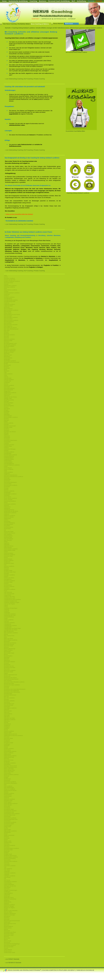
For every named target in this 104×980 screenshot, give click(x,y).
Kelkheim (6, 568)
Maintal (6, 634)
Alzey (5, 289)
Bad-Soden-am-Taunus (10, 328)
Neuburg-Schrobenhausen (11, 679)
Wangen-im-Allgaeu (9, 908)
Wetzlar (6, 929)
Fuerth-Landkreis (9, 469)
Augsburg (7, 303)
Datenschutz (60, 19)
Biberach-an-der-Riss (10, 349)
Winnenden (7, 938)
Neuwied (6, 699)
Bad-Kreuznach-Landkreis (11, 320)
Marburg (6, 647)
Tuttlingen (7, 874)
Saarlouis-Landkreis (9, 799)
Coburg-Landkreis (9, 380)
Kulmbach (7, 588)
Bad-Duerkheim (8, 309)
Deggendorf (7, 391)
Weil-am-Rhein (8, 912)
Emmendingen (8, 416)
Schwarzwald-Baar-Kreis (11, 819)
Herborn (6, 520)
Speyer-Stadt (8, 841)
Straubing (7, 847)
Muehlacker (7, 665)
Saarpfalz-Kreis (8, 801)
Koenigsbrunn (8, 579)
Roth (5, 785)
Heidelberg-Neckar (9, 510)
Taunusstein (7, 860)
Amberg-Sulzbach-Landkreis (12, 293)
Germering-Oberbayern (10, 482)
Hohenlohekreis (8, 536)
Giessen (6, 490)
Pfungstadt (7, 740)
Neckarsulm (7, 676)
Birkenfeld (7, 354)
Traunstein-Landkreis (10, 866)
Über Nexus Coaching (10, 24)
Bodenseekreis (8, 358)
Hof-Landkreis (8, 534)
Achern (6, 277)
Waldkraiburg (8, 902)
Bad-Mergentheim (9, 322)
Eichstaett (7, 411)
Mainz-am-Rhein (8, 639)
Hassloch (6, 505)
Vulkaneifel (7, 895)
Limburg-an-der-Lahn (10, 615)
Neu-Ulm (6, 696)
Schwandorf (7, 817)
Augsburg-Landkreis (9, 304)
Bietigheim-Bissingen (10, 351)
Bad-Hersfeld (8, 312)
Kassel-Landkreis (9, 560)
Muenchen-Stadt (8, 672)
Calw (5, 372)
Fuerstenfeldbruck (9, 464)
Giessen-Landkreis (9, 491)
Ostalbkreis (7, 725)
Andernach (7, 294)
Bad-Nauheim (8, 323)
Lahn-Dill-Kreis (8, 592)
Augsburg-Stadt (8, 306)
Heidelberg (7, 508)
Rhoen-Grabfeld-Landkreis (11, 775)
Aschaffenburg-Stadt (10, 302)
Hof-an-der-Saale (9, 532)
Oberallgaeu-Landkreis (10, 708)
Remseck (6, 759)
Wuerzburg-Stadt (9, 947)
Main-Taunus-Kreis (9, 636)
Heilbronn (7, 514)
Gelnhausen (7, 479)
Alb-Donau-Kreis (8, 283)
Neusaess (7, 686)
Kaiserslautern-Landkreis (11, 549)
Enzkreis (6, 419)
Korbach (6, 584)
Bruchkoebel (7, 365)
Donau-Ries (7, 404)
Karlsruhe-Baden (9, 553)
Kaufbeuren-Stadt (9, 563)
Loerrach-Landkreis (9, 623)
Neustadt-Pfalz (8, 694)
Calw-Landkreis (8, 374)
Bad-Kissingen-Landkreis (11, 317)
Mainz (6, 637)
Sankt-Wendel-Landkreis (11, 804)
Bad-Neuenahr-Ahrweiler (11, 325)
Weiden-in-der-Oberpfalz (11, 911)
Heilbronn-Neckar (9, 517)
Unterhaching (8, 883)
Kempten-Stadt (8, 571)
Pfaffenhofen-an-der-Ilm (10, 734)
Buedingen (7, 368)
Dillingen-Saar (8, 398)
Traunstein (7, 864)
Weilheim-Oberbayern (10, 913)
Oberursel (7, 712)
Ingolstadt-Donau (9, 546)
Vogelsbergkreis (8, 893)
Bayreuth (6, 338)
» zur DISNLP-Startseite (12, 959)
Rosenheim (7, 780)
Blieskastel (7, 356)
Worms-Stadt (8, 941)
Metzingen (7, 657)
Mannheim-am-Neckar (10, 643)
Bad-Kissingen (8, 316)
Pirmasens (7, 741)
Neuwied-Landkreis (9, 701)
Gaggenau (7, 474)
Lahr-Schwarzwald (9, 594)
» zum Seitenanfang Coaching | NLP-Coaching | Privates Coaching (25, 79)
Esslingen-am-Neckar (10, 432)
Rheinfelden (7, 764)
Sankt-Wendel (8, 805)
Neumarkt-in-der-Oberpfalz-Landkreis (14, 682)
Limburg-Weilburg (9, 617)
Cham (6, 375)
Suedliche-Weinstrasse (10, 856)
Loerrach (6, 621)
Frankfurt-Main (8, 446)
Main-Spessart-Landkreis (11, 633)
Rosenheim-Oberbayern (11, 783)
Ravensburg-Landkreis (10, 751)
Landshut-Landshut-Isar (10, 601)
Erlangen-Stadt (8, 427)
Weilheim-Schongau (9, 915)
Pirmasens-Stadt (9, 743)
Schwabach (7, 808)
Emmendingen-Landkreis (11, 417)
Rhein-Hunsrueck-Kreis (10, 767)
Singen (6, 834)
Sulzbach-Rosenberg (10, 858)
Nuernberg (7, 702)
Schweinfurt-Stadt (9, 824)
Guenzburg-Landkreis (10, 501)
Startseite (8, 28)
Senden (6, 828)
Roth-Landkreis (8, 786)
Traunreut (7, 863)
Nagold (6, 673)
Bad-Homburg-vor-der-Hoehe (12, 315)
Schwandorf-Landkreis (10, 818)
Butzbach (6, 371)
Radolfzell (7, 746)
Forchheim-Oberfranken (10, 440)
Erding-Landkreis (9, 423)
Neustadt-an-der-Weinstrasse (12, 692)
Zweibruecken (8, 951)
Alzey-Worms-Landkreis (10, 290)
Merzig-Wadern (8, 656)
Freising (6, 451)
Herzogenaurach (9, 524)
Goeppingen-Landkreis (10, 494)
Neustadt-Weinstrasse (10, 695)
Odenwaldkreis (8, 714)
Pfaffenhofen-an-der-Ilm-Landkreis (13, 736)
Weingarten (7, 916)
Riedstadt (7, 776)
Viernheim (7, 889)
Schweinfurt (7, 821)
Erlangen (6, 424)
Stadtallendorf (8, 843)
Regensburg (7, 754)
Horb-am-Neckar (9, 539)
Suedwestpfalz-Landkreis (11, 857)
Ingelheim (7, 543)
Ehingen (6, 410)
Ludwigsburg (7, 624)
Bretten (6, 364)
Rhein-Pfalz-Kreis (9, 772)
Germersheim (8, 484)
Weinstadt (7, 919)
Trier (5, 867)
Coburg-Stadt (8, 378)
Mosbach (6, 663)
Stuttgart (6, 853)
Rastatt (6, 747)
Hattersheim (7, 507)
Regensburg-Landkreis (10, 756)
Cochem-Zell (7, 381)
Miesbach (7, 659)
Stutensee (7, 851)
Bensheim (7, 342)
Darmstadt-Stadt (8, 390)
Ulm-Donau (7, 880)
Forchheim (7, 439)
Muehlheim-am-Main (10, 668)
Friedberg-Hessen (9, 459)
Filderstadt (7, 436)
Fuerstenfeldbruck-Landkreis (12, 465)
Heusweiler (7, 526)
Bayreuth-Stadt (8, 341)
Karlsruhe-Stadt (8, 556)
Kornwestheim (8, 585)
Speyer (6, 840)
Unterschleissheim (9, 885)
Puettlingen (7, 744)
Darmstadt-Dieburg (9, 388)
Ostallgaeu (7, 727)
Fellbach (6, 435)
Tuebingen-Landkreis (10, 873)
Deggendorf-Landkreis (10, 393)
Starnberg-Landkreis (10, 845)
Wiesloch (6, 937)
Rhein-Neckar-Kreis (9, 770)
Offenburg (7, 721)
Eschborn (7, 429)
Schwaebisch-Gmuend (10, 811)
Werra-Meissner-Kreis (10, 924)
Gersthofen (7, 487)
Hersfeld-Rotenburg (9, 523)
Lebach (6, 605)
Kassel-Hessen (8, 559)
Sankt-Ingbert (8, 802)
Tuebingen (7, 872)
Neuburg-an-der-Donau (10, 678)
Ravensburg (7, 750)
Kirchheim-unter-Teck (10, 572)
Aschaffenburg (8, 299)
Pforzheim (7, 737)
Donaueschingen (9, 403)
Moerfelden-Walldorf (9, 662)
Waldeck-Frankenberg (10, 899)
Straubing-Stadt (8, 850)
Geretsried (7, 481)
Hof (5, 530)
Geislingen (7, 478)
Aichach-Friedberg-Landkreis (12, 281)
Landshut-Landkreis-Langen (12, 602)
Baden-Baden (8, 313)
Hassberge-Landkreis (10, 504)
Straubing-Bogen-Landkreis (11, 848)
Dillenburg (7, 396)
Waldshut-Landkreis (9, 905)
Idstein (6, 542)
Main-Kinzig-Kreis (9, 631)
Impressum (46, 19)
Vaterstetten (7, 887)
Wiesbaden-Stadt (9, 935)
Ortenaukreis (7, 724)
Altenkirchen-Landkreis (10, 286)
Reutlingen (7, 762)
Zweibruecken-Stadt (9, 953)
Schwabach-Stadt (9, 809)
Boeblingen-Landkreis (10, 361)
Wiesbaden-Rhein (9, 934)
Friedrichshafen (8, 462)
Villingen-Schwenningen (11, 890)
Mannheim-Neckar (9, 644)
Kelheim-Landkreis (9, 566)
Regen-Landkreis (9, 753)
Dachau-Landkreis (9, 385)
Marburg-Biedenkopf (10, 649)
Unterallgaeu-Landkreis (10, 882)
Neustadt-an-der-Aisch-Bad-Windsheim (15, 689)
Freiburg (6, 448)
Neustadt (6, 688)
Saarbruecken (8, 796)
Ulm (5, 879)
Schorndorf (7, 806)
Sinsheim (6, 837)
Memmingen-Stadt (9, 653)
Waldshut (6, 903)
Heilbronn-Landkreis (9, 516)
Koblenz (6, 576)
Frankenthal (7, 442)
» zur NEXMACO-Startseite (13, 963)
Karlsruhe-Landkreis (9, 555)
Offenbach (7, 717)
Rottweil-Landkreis (9, 793)
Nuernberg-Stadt (9, 705)
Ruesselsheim (8, 795)
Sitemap (72, 19)
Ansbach (6, 296)
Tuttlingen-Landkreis (9, 876)
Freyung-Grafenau (9, 456)
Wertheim (7, 925)
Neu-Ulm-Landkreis (9, 698)
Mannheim (7, 641)
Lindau (6, 618)
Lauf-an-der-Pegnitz (9, 604)
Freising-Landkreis (9, 452)
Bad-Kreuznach (8, 319)
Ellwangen (7, 414)
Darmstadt (7, 387)
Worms (6, 939)
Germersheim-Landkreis (11, 485)
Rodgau (6, 777)
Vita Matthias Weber (24, 24)
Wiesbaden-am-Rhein (10, 932)
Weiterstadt (7, 922)
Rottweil (6, 792)
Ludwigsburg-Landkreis (10, 626)
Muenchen (7, 669)
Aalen (6, 275)
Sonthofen (7, 838)
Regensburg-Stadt (9, 757)
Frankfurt (6, 443)
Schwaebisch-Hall (9, 812)
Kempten (6, 569)
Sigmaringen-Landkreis (10, 831)
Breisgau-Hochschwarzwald (12, 362)
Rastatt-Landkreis (9, 749)
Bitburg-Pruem (8, 355)
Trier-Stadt (7, 870)
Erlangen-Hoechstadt (10, 426)
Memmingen (7, 652)
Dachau (6, 384)
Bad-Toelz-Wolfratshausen (11, 329)
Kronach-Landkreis (9, 587)
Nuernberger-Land (9, 704)
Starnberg (7, 844)
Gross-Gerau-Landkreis (10, 498)
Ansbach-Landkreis (9, 297)
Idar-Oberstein (8, 540)
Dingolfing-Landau (9, 400)
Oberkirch (7, 709)
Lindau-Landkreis (9, 620)
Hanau (6, 503)
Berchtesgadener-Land (10, 343)
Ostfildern (7, 728)
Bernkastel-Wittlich (9, 346)
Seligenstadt (7, 827)
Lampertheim (8, 595)
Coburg (6, 377)
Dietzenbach (7, 394)
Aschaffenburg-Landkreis (11, 300)
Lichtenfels (7, 613)
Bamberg (6, 333)
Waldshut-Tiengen (9, 906)
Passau (6, 730)
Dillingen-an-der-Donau (10, 397)
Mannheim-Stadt (8, 646)
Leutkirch (6, 611)
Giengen (6, 488)
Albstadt (6, 284)
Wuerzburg (7, 942)
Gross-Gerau (7, 497)
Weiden (6, 909)
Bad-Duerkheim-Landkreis (11, 310)
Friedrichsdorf (8, 461)
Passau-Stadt (8, 733)
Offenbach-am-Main (9, 718)
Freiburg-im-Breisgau (10, 449)
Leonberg (7, 610)
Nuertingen (7, 707)
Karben (6, 552)
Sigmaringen (7, 830)
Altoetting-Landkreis (9, 287)
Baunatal (6, 336)
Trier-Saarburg (8, 869)
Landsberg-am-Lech (9, 598)
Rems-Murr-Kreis (9, 760)
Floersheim (7, 438)
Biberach (6, 348)
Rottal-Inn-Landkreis (9, 789)
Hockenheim (7, 529)
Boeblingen (7, 359)
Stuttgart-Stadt (8, 854)
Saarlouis (6, 798)
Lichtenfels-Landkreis (10, 614)
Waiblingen (7, 896)
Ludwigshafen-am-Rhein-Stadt (12, 628)
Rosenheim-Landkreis (10, 782)
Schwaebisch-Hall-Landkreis (12, 814)
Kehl (5, 565)
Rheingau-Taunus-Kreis (10, 766)
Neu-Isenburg (8, 681)
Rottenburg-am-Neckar (10, 790)
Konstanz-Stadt (8, 582)
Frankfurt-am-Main (9, 445)
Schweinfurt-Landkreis (10, 822)
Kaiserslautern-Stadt (10, 550)
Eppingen (7, 420)
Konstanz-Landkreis (9, 581)
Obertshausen (8, 711)
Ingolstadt (7, 545)
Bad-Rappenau (8, 326)
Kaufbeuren (7, 562)
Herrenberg (7, 521)
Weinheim (7, 918)
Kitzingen (6, 573)
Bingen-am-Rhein (9, 352)
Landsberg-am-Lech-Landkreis (12, 600)
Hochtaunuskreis (9, 527)
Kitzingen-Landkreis (9, 575)
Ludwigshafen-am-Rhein (11, 630)
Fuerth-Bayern (8, 468)
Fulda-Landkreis (8, 472)
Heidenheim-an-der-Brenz (11, 511)
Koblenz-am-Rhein (9, 578)
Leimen (6, 607)
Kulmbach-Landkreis (10, 589)
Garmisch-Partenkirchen (11, 475)
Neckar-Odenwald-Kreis (10, 675)
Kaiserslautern (8, 547)
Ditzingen (6, 401)
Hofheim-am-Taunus (9, 533)
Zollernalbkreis (8, 950)
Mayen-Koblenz (8, 650)
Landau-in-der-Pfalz (9, 597)
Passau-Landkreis (9, 731)
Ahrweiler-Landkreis (9, 278)
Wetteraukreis (8, 928)
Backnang (7, 307)
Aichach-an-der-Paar (10, 280)
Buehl (6, 370)
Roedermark (7, 779)
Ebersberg (7, 409)
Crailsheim (7, 383)
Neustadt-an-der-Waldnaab (11, 691)
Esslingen (7, 430)
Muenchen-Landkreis (10, 670)
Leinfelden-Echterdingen (11, 608)
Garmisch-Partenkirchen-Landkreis (13, 477)
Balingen (6, 332)
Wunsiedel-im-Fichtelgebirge (12, 944)
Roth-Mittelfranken (9, 788)
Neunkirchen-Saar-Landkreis (12, 685)
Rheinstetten (7, 773)
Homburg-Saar (8, 537)
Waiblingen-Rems (9, 898)
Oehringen (7, 715)
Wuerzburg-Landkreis (10, 945)
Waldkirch (7, 900)
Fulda (5, 471)
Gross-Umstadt (8, 500)
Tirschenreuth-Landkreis (11, 861)
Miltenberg (7, 660)
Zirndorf (6, 948)
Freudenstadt (8, 453)
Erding (6, 422)
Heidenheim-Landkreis (10, 513)
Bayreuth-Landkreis (9, 339)
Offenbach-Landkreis (10, 720)
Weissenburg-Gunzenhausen (12, 921)
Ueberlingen (7, 877)
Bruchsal (6, 367)
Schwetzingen (8, 825)
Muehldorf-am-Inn (9, 666)
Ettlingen (6, 433)
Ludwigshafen (8, 627)
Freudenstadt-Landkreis (10, 455)
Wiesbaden (7, 931)
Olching (6, 722)
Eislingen (6, 413)
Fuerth (6, 466)
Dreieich (6, 407)
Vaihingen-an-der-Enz (10, 886)
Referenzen (69, 24)
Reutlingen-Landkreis (10, 763)
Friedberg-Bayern (9, 458)
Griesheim (7, 495)
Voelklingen (7, 892)
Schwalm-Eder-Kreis (10, 815)
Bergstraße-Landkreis (10, 345)
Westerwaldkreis (8, 926)
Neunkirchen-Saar (9, 683)
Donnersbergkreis (9, 406)
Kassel (6, 558)
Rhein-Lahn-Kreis (9, 769)
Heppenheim (7, 519)
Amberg (6, 291)
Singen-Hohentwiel (9, 835)
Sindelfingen (7, 832)
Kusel (5, 591)
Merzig (6, 655)
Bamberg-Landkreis (9, 335)
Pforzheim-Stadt (8, 738)
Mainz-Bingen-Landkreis (11, 640)
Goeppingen (7, 492)
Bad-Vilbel (7, 330)
